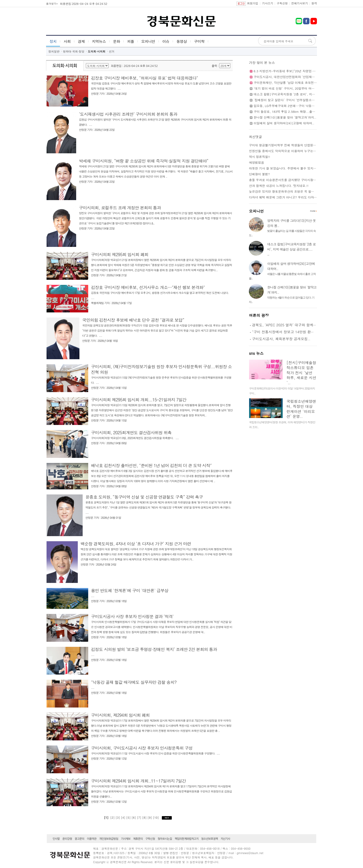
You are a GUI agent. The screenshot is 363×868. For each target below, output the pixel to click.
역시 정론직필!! (259, 157)
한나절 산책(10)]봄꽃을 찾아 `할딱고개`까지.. (285, 117)
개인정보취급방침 (109, 839)
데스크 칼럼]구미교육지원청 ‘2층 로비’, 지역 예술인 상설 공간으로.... (301, 94)
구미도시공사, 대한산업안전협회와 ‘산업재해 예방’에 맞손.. (294, 77)
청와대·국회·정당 (74, 51)
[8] (145, 817)
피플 (131, 41)
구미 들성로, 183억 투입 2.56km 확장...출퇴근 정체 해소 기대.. (297, 112)
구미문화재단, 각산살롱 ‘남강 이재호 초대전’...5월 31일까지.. (296, 83)
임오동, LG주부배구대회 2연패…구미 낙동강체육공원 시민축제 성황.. (301, 106)
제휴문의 (138, 839)
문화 (116, 41)
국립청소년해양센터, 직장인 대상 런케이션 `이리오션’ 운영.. (301, 409)
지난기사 (225, 839)
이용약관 (92, 839)
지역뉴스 (99, 41)
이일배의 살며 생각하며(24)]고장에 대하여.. (284, 123)
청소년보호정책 (210, 839)
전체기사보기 (300, 3)
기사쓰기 (268, 3)
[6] (134, 817)
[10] (156, 817)
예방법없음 (256, 162)
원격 (314, 3)
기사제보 (126, 839)
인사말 (56, 839)
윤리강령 (67, 839)
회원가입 (253, 3)
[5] (129, 817)
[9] (150, 817)
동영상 (182, 41)
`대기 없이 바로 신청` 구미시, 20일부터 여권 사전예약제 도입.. (297, 88)
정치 (53, 41)
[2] (112, 817)
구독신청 (282, 3)
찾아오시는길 (165, 839)
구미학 (199, 41)
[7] (139, 817)
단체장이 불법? (259, 174)
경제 (81, 41)
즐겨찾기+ (52, 4)
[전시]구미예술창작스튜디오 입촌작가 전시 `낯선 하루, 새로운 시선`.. (301, 373)
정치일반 (54, 51)
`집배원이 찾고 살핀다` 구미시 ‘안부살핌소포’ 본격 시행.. (293, 100)
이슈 (166, 41)
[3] (118, 817)
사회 (67, 41)
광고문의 (79, 839)
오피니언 (148, 41)
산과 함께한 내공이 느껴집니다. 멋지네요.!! (279, 186)
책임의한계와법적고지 (186, 839)
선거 (112, 51)
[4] (124, 817)
